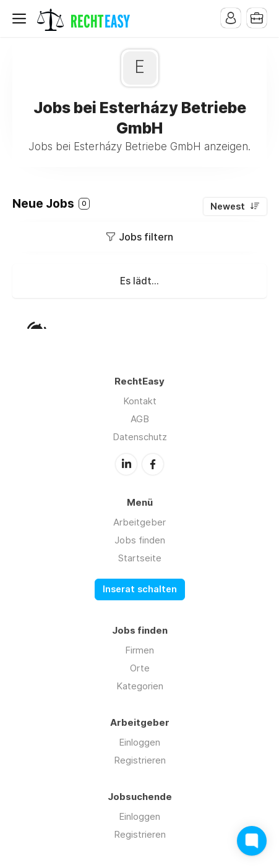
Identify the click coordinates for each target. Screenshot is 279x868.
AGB (140, 419)
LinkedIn (126, 464)
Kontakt (140, 401)
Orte (140, 668)
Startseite (140, 558)
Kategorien (140, 686)
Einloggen (139, 742)
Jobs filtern (146, 237)
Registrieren (140, 760)
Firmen (139, 650)
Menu (22, 19)
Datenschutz (140, 437)
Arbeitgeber (139, 522)
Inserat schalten (140, 589)
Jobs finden (140, 540)
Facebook (153, 464)
